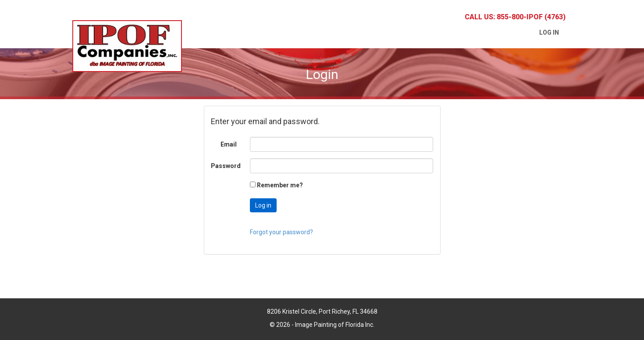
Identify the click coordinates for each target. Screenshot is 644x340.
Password (226, 166)
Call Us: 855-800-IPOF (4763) (515, 17)
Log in (549, 32)
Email (229, 144)
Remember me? (280, 185)
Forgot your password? (281, 232)
